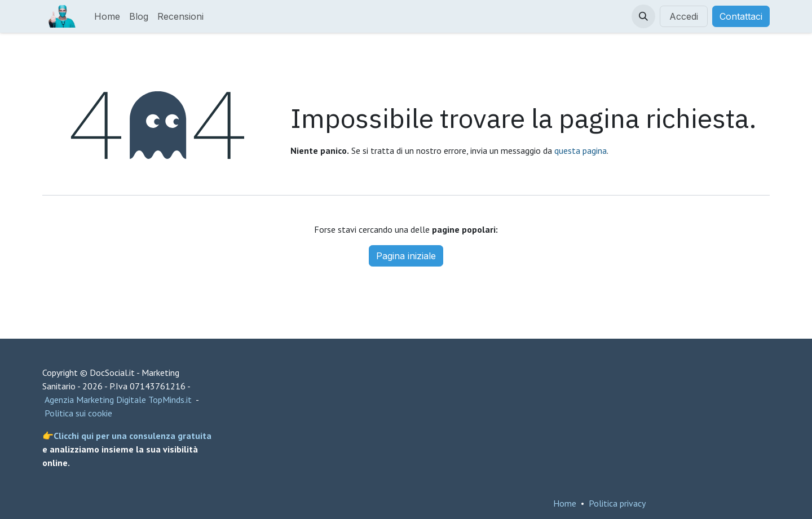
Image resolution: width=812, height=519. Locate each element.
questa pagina (581, 150)
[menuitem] (107, 16)
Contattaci (741, 16)
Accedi (684, 16)
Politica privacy (617, 503)
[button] (643, 16)
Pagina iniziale (406, 256)
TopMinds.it (170, 400)
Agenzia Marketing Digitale (95, 400)
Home (565, 503)
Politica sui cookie (78, 413)
